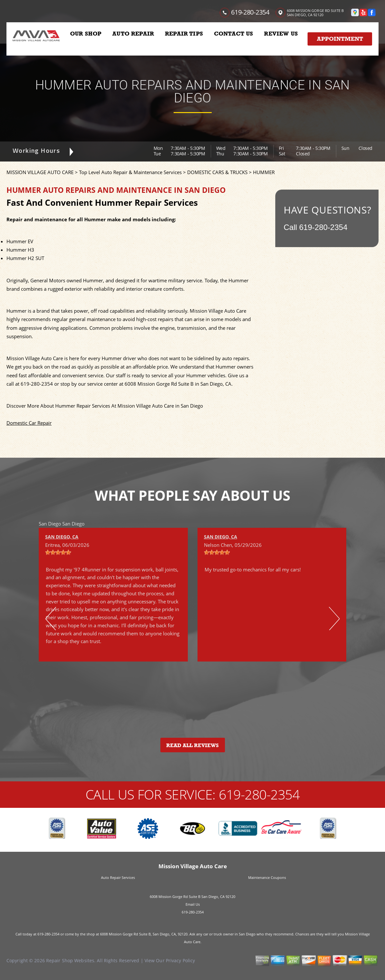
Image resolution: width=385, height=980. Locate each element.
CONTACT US (234, 34)
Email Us (193, 904)
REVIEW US (281, 34)
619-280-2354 (250, 12)
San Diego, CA (62, 537)
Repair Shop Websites (70, 960)
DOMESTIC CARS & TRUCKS (217, 172)
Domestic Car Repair (29, 423)
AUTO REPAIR (133, 34)
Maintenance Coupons (267, 877)
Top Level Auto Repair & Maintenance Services (130, 172)
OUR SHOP (86, 34)
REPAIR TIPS (184, 34)
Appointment (340, 39)
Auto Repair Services (118, 877)
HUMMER (264, 172)
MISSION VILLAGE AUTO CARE (40, 172)
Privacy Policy (181, 960)
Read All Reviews (192, 745)
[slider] (58, 552)
